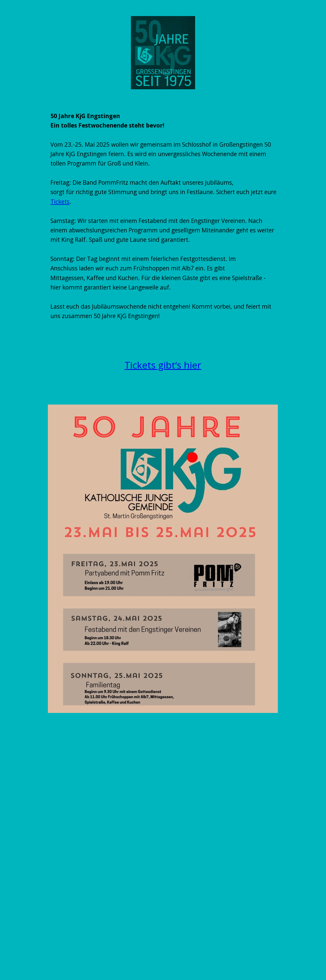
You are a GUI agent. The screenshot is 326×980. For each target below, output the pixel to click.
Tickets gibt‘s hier (163, 365)
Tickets (60, 202)
